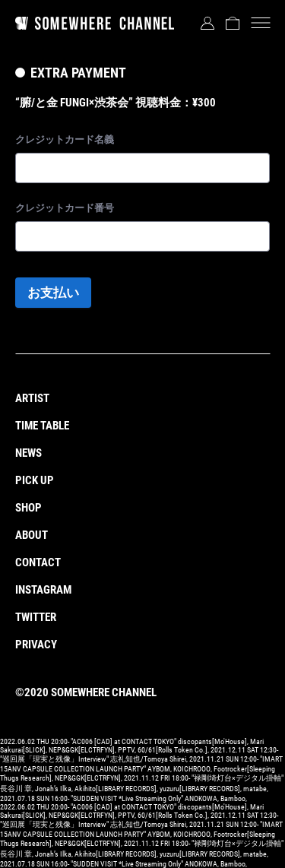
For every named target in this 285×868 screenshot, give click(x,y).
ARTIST (32, 398)
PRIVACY (36, 645)
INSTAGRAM (43, 590)
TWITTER (36, 617)
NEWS (28, 453)
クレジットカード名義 (65, 139)
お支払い (53, 293)
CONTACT (38, 562)
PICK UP (35, 480)
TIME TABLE (42, 426)
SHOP (28, 508)
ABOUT (32, 535)
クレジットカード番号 (65, 208)
